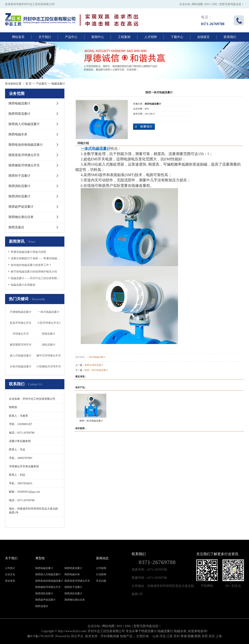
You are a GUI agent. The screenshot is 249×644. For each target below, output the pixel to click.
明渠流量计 (49, 334)
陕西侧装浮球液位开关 (24, 165)
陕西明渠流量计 (19, 114)
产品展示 (41, 84)
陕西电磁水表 (18, 134)
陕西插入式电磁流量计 (24, 124)
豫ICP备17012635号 (41, 636)
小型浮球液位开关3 (49, 323)
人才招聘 (151, 37)
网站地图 (197, 4)
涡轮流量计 (49, 345)
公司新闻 (101, 568)
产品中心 (71, 37)
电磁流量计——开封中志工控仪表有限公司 (36, 278)
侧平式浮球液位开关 (49, 356)
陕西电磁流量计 (19, 103)
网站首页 (18, 37)
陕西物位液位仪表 (21, 217)
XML (215, 4)
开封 (177, 636)
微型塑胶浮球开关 (21, 345)
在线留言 (203, 37)
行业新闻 (101, 574)
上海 (219, 636)
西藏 (191, 636)
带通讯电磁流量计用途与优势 (28, 252)
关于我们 (45, 37)
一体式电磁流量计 (49, 312)
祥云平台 (77, 636)
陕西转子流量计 (19, 176)
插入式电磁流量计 (21, 356)
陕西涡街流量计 (19, 196)
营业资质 (10, 581)
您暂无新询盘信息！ (232, 4)
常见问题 (101, 581)
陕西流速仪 (16, 227)
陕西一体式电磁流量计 (96, 370)
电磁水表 (180, 631)
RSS (207, 4)
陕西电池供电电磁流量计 (26, 145)
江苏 (170, 636)
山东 (156, 636)
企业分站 (185, 4)
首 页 (29, 84)
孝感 (184, 636)
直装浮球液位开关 (21, 323)
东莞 (205, 636)
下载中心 (177, 37)
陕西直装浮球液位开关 (24, 155)
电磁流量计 (58, 84)
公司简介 (10, 568)
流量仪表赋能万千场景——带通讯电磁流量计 (36, 258)
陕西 (198, 636)
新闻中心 (98, 37)
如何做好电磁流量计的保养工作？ (31, 265)
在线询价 (144, 127)
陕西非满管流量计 (94, 365)
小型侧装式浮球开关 (49, 367)
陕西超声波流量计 (21, 207)
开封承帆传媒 (110, 636)
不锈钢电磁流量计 (21, 312)
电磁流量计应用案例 (23, 285)
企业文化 (10, 574)
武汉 (212, 636)
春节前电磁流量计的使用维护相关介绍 (34, 272)
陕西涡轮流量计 (19, 186)
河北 (163, 636)
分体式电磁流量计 (21, 367)
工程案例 (124, 37)
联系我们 (230, 37)
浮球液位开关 (21, 334)
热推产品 (126, 636)
